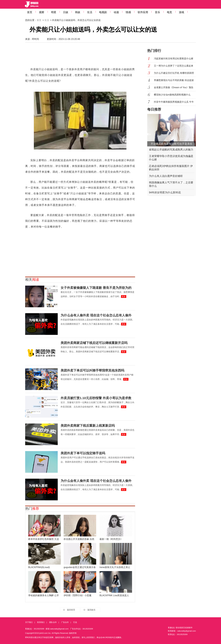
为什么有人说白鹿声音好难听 (166, 176)
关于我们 (29, 622)
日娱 (66, 12)
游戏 (182, 12)
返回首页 (71, 610)
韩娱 (78, 12)
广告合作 (65, 622)
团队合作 (53, 622)
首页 (30, 12)
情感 (128, 12)
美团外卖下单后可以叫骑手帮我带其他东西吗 (92, 370)
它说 (75, 622)
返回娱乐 (91, 610)
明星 (54, 12)
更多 (124, 297)
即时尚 (36, 39)
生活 (90, 12)
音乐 (158, 12)
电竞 (170, 12)
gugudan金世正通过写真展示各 (80, 567)
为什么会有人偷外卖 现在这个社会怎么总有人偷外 (96, 315)
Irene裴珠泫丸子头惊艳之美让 (115, 567)
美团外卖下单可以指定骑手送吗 (83, 453)
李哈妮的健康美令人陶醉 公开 (44, 595)
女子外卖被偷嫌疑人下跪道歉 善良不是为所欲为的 (96, 288)
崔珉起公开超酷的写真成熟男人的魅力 (171, 150)
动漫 (116, 12)
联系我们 (41, 622)
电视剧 (103, 12)
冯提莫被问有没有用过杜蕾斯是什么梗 (174, 59)
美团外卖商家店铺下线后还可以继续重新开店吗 (94, 343)
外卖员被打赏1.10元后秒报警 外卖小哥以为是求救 (96, 398)
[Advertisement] (80, 56)
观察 (42, 12)
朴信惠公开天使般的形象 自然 (79, 539)
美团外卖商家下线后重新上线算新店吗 (88, 426)
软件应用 (143, 12)
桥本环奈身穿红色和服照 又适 (44, 539)
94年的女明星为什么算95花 (165, 192)
